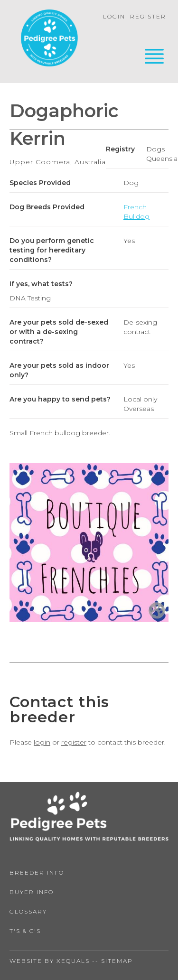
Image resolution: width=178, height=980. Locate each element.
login (42, 742)
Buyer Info (32, 892)
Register (148, 16)
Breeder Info (37, 873)
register (74, 742)
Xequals (73, 961)
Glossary (28, 911)
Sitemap (117, 961)
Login (114, 16)
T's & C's (25, 931)
